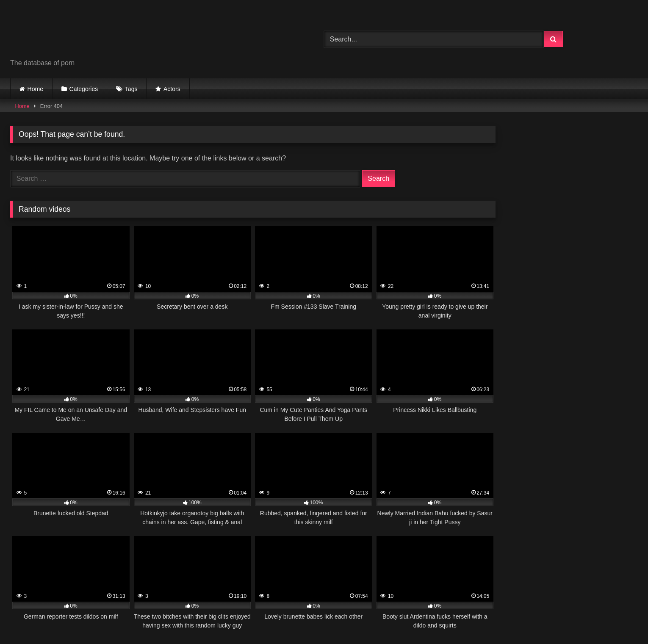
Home (35, 89)
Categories (84, 89)
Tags (131, 89)
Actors (172, 89)
